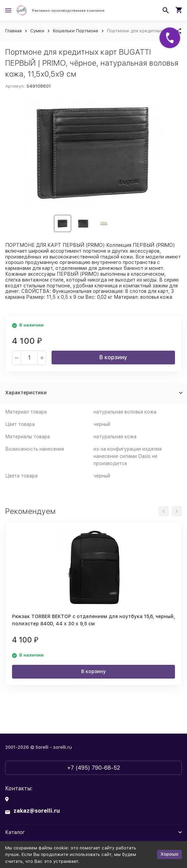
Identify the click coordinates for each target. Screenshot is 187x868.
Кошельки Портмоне (76, 31)
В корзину (113, 357)
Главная (13, 31)
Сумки (37, 31)
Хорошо (169, 854)
